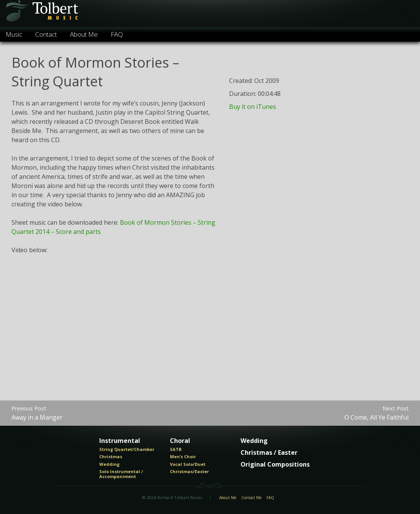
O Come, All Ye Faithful (376, 413)
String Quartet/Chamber (127, 449)
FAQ (117, 34)
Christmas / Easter (269, 453)
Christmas (111, 457)
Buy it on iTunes (253, 107)
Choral (180, 441)
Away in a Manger (37, 413)
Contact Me (251, 498)
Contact (46, 34)
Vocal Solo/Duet (188, 464)
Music (14, 34)
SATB (176, 449)
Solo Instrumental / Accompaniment (121, 474)
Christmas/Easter (189, 472)
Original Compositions (275, 465)
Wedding (109, 464)
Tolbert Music (41, 14)
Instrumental (120, 441)
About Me (84, 34)
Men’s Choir (183, 457)
